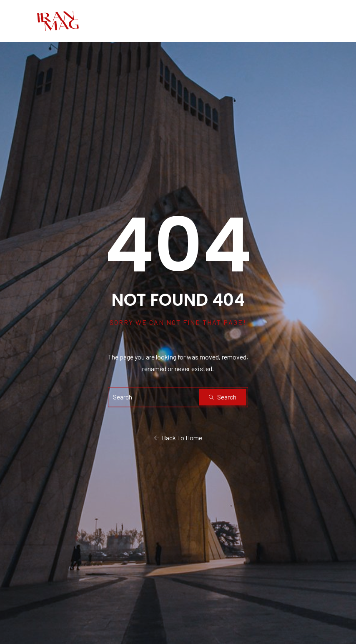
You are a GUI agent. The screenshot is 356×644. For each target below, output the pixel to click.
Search (223, 397)
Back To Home (178, 438)
